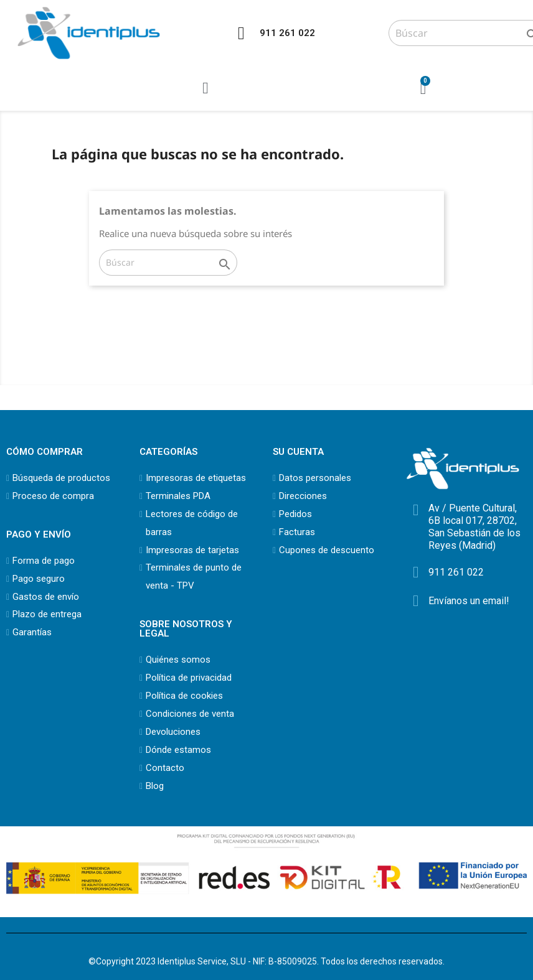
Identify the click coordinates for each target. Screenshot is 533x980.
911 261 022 (287, 33)
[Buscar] (168, 263)
